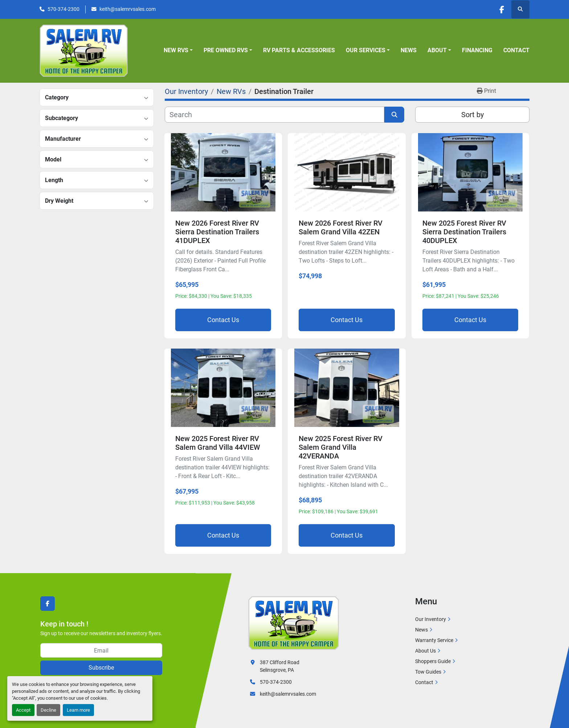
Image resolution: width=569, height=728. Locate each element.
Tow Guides (428, 672)
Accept (23, 710)
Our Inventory (431, 619)
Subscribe (101, 668)
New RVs (176, 50)
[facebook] (502, 9)
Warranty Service (434, 640)
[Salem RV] (294, 623)
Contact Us (223, 320)
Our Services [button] (366, 50)
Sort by (472, 115)
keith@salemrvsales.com (128, 9)
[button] (178, 50)
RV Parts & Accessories (299, 50)
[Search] (275, 115)
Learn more (78, 710)
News (409, 50)
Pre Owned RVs (226, 50)
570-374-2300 (64, 9)
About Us (425, 651)
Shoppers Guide (433, 661)
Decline (48, 710)
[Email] (101, 650)
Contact (516, 50)
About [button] (437, 50)
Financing (477, 50)
